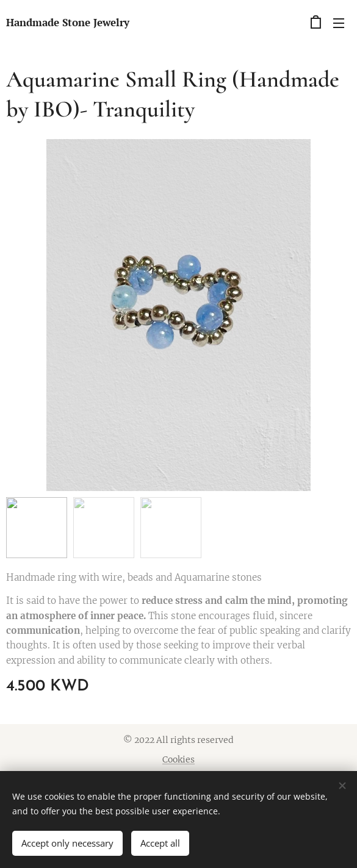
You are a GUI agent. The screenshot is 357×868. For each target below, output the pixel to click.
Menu (339, 23)
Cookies (179, 759)
